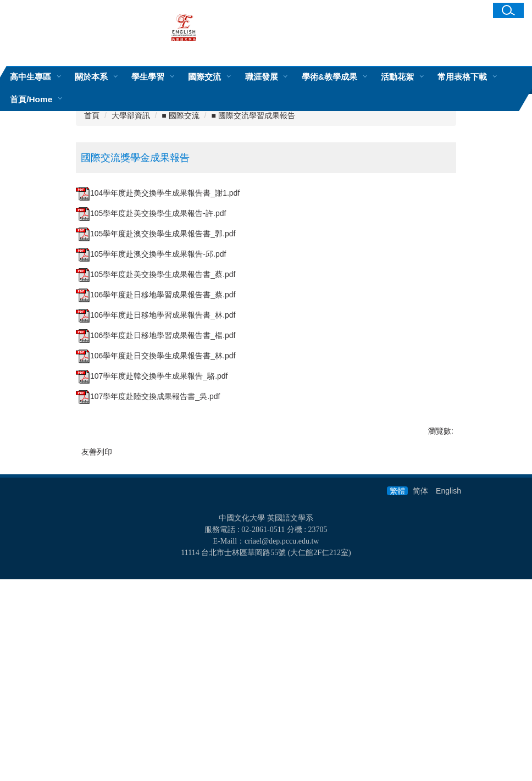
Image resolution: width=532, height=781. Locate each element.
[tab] (139, 237)
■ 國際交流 (180, 286)
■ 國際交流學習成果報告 (253, 286)
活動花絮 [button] (397, 77)
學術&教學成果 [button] (329, 77)
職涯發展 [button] (262, 77)
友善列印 (97, 623)
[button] (508, 10)
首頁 (92, 286)
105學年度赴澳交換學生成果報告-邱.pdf (151, 425)
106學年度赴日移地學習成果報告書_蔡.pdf (156, 466)
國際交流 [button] (204, 77)
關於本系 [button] (91, 77)
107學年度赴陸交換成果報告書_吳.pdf (148, 567)
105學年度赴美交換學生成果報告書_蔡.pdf (156, 445)
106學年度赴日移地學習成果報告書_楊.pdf (156, 506)
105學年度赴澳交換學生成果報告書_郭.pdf (156, 405)
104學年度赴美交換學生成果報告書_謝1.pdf (158, 364)
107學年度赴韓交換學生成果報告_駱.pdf (152, 547)
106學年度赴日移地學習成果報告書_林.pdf (156, 486)
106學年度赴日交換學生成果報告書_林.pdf (156, 527)
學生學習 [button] (148, 77)
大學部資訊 (131, 286)
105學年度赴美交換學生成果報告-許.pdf (151, 384)
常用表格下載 (462, 77)
